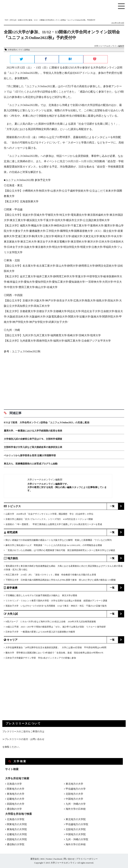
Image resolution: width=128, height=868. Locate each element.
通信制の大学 (14, 809)
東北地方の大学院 (76, 819)
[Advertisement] (64, 380)
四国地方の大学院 (17, 839)
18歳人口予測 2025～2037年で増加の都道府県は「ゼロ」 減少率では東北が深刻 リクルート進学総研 (56, 627)
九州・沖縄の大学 (76, 804)
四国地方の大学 (16, 804)
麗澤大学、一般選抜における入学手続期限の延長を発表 (33, 431)
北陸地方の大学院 (76, 829)
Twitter (49, 859)
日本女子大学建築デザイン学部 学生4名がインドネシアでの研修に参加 (41, 658)
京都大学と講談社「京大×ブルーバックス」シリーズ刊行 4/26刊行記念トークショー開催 (49, 519)
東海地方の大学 (16, 794)
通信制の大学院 (16, 844)
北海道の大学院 (16, 819)
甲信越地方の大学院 (77, 824)
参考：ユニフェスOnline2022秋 (22, 351)
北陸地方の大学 (74, 794)
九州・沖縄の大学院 (77, 839)
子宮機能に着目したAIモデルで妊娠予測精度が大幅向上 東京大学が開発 (41, 595)
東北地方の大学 (74, 784)
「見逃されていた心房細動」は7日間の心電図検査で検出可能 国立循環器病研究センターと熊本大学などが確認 (60, 550)
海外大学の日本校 (76, 809)
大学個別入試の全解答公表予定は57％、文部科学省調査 (33, 439)
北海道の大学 (14, 784)
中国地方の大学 (74, 799)
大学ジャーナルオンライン (64, 863)
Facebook (58, 859)
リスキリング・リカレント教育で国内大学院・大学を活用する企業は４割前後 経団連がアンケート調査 (56, 601)
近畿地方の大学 (16, 799)
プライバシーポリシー (87, 859)
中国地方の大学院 (76, 834)
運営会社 (35, 859)
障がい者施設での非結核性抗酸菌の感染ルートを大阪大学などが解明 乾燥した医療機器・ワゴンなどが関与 (59, 540)
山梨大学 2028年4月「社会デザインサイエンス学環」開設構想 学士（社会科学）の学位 (49, 514)
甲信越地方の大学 (76, 789)
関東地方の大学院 (17, 824)
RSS (42, 859)
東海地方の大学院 (17, 829)
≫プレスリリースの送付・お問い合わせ (23, 739)
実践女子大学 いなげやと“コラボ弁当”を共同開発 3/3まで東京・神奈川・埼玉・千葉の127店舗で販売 (56, 606)
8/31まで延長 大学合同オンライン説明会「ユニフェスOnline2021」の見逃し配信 (47, 423)
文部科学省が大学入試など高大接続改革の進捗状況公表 (33, 447)
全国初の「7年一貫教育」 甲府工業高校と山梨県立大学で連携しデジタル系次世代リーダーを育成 (54, 524)
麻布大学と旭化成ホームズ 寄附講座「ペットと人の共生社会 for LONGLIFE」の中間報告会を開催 (54, 545)
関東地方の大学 (16, 789)
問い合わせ (69, 859)
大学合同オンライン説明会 (19, 50)
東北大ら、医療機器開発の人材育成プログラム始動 (31, 464)
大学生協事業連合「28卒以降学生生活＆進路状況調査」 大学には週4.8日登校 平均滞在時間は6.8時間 (56, 647)
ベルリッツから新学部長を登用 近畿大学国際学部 (30, 456)
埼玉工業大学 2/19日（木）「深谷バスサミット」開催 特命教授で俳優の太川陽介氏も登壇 (51, 575)
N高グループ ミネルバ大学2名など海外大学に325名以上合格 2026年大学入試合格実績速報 (51, 622)
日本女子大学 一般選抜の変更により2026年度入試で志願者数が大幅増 (40, 632)
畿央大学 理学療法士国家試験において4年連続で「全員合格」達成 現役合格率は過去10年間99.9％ (54, 653)
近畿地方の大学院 (17, 834)
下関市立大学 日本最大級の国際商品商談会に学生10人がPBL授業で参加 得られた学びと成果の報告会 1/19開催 (61, 580)
